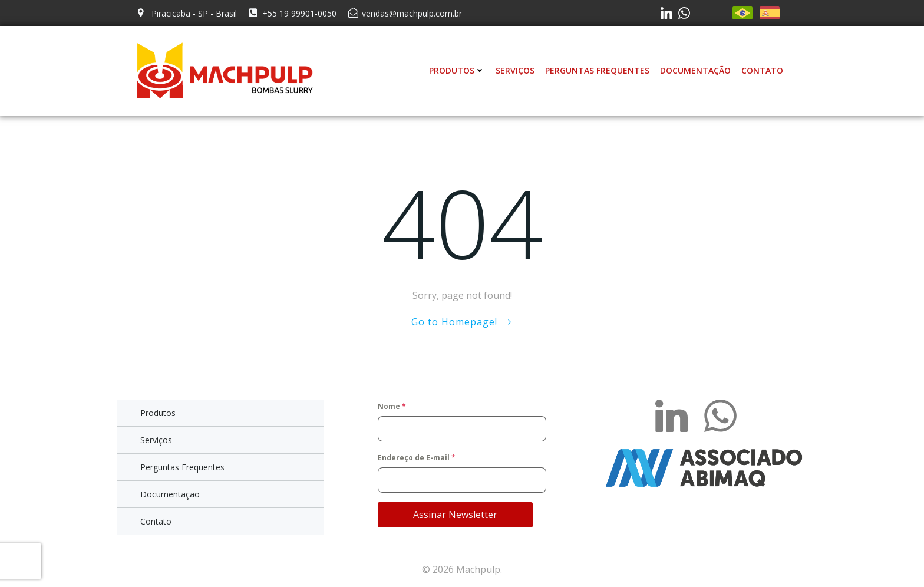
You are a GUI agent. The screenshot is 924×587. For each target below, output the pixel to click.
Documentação (695, 70)
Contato (762, 70)
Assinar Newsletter (455, 515)
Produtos (457, 70)
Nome (392, 406)
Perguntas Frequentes (597, 70)
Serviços (515, 70)
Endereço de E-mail (417, 458)
